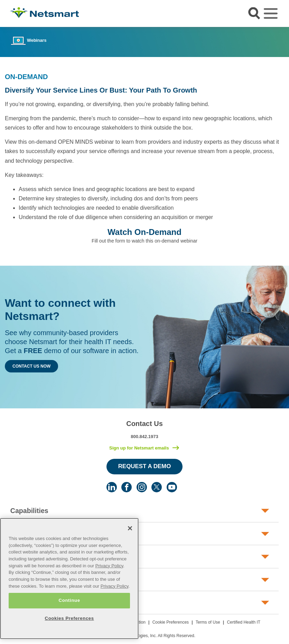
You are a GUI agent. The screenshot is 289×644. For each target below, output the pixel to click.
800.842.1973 (144, 437)
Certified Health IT (244, 622)
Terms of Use (208, 622)
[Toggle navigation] (271, 13)
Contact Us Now (31, 366)
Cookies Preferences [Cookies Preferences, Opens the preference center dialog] (69, 618)
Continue (69, 600)
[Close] (130, 528)
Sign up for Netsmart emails (139, 448)
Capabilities (29, 511)
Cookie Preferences (171, 622)
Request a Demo (145, 466)
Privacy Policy (109, 566)
